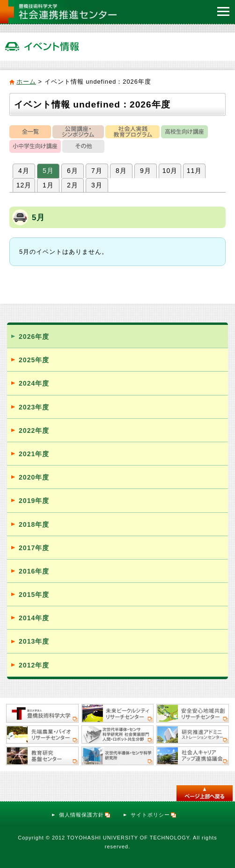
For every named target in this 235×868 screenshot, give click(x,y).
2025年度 (34, 360)
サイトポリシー (154, 815)
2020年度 (34, 477)
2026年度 (34, 337)
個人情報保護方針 (85, 815)
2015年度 (34, 595)
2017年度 (34, 548)
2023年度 (34, 407)
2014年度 (34, 618)
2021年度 (34, 454)
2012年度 (34, 665)
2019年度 (34, 501)
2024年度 (34, 383)
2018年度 (34, 524)
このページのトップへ (205, 793)
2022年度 (34, 430)
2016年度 (34, 571)
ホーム (26, 82)
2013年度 (34, 641)
